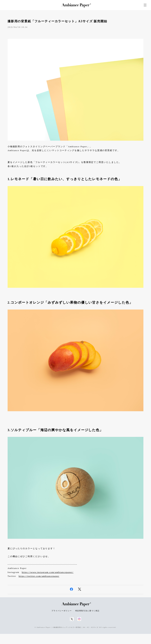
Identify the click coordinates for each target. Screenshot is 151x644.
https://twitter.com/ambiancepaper (39, 576)
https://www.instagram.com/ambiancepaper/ (48, 572)
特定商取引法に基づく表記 (87, 611)
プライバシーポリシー (62, 611)
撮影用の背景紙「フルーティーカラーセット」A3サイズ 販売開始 (57, 21)
